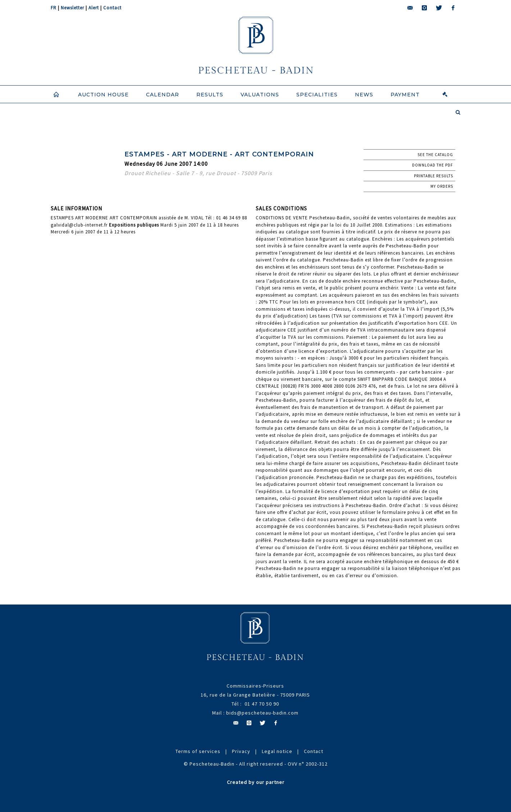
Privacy (241, 751)
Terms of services (198, 751)
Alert (94, 8)
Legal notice (277, 751)
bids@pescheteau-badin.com (262, 713)
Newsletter (72, 8)
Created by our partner (256, 782)
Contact (112, 8)
